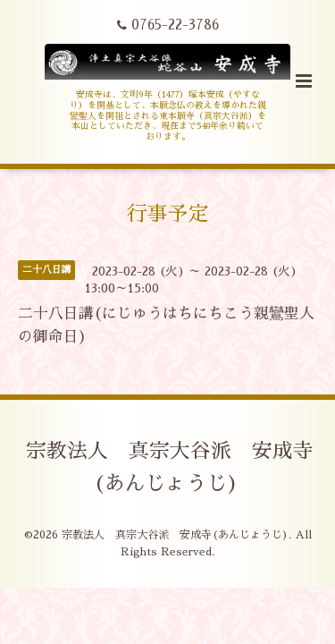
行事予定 (168, 214)
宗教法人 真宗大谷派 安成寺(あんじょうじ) (170, 467)
